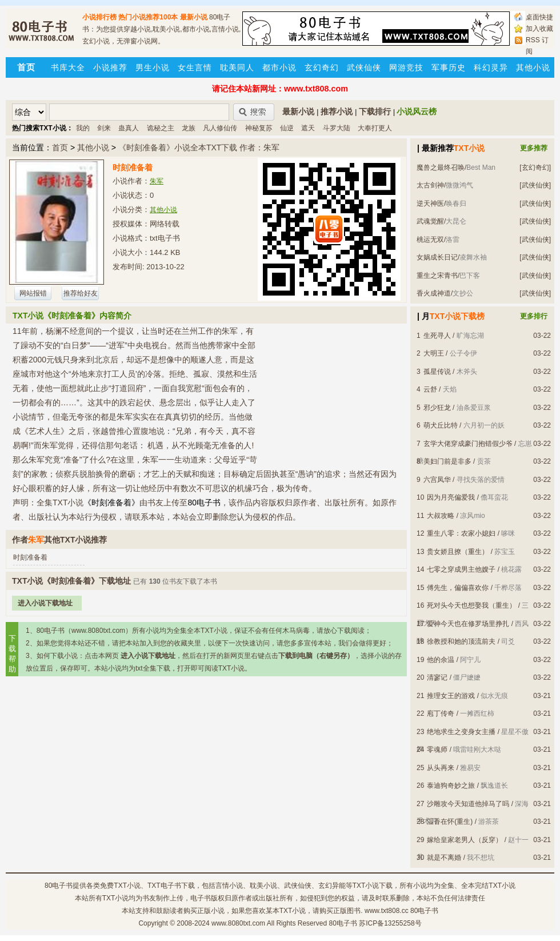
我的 (83, 128)
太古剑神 (430, 185)
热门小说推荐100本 (148, 17)
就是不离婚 (444, 858)
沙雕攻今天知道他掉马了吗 (468, 804)
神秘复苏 (259, 128)
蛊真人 (129, 128)
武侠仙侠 (364, 67)
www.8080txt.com (238, 923)
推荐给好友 (81, 293)
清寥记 (437, 677)
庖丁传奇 (441, 713)
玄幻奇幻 (322, 67)
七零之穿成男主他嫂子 (461, 569)
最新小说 (194, 17)
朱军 (157, 181)
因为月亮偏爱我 (451, 497)
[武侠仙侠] (535, 185)
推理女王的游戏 (451, 696)
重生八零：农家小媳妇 (461, 533)
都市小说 (279, 67)
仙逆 (287, 128)
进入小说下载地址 (45, 603)
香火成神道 (434, 293)
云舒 (430, 389)
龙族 (189, 128)
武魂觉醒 (430, 221)
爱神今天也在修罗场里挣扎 (468, 624)
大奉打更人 (375, 128)
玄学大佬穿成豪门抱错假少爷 (468, 444)
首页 (60, 147)
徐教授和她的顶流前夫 (461, 641)
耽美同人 (237, 67)
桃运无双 (430, 240)
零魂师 (437, 749)
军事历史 (449, 67)
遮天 (308, 128)
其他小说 (533, 67)
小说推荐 (110, 67)
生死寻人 (437, 336)
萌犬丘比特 (441, 425)
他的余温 (441, 660)
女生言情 (195, 67)
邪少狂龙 (437, 408)
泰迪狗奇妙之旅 (451, 786)
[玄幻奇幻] (535, 168)
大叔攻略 (441, 516)
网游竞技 (406, 67)
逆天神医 (430, 204)
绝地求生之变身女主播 (461, 732)
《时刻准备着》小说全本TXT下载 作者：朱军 (199, 147)
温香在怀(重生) (450, 822)
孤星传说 (437, 372)
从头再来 (441, 768)
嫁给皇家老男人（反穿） (465, 840)
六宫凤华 (437, 480)
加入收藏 (539, 29)
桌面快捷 (539, 17)
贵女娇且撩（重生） (458, 552)
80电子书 (59, 886)
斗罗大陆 (337, 128)
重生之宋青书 (437, 276)
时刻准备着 (30, 557)
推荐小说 (337, 111)
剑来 (104, 128)
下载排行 (375, 111)
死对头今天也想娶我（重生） (471, 605)
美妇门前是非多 (447, 461)
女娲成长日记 (437, 257)
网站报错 (33, 293)
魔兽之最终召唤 (441, 168)
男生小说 (153, 67)
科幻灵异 (491, 67)
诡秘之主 (161, 128)
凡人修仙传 (220, 128)
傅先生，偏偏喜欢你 (458, 588)
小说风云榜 (417, 111)
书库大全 (68, 67)
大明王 (434, 353)
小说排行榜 (99, 17)
